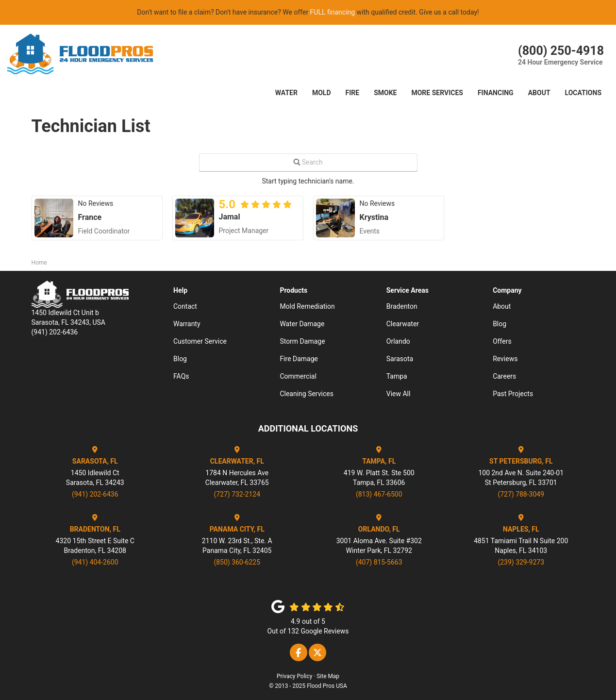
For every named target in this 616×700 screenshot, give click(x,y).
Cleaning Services (307, 394)
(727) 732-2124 (237, 494)
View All (399, 394)
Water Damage (302, 324)
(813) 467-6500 (379, 494)
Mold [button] (322, 93)
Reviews (505, 359)
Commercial (298, 376)
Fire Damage (299, 359)
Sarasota (400, 359)
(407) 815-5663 (379, 562)
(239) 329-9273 (521, 562)
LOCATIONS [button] (583, 93)
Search (312, 162)
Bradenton (402, 306)
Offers (502, 341)
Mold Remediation (307, 306)
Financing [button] (496, 93)
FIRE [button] (353, 93)
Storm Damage (302, 341)
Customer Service (200, 341)
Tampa (397, 376)
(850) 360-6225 (237, 562)
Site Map (328, 676)
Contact (185, 306)
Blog (180, 359)
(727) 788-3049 (521, 494)
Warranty (187, 324)
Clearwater (403, 324)
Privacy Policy (294, 676)
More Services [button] (437, 93)
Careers (504, 376)
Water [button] (286, 93)
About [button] (539, 93)
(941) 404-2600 (95, 562)
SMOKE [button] (385, 93)
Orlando (398, 341)
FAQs (181, 376)
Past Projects (513, 394)
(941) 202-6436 (95, 494)
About (502, 306)
